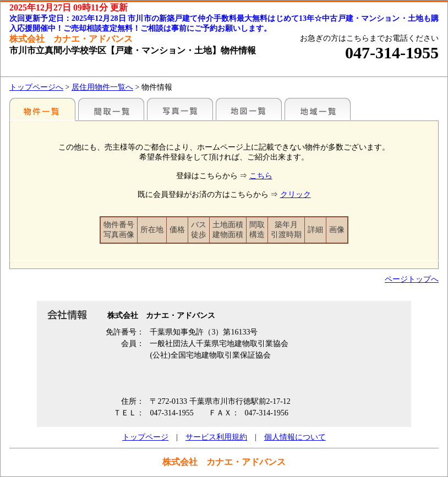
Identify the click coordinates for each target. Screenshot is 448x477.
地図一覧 (249, 109)
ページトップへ (412, 279)
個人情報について (295, 437)
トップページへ (36, 87)
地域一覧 (318, 109)
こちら (261, 176)
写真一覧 (180, 109)
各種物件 (42, 109)
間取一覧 (111, 109)
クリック (296, 194)
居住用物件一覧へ (102, 87)
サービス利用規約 (216, 437)
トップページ (145, 437)
